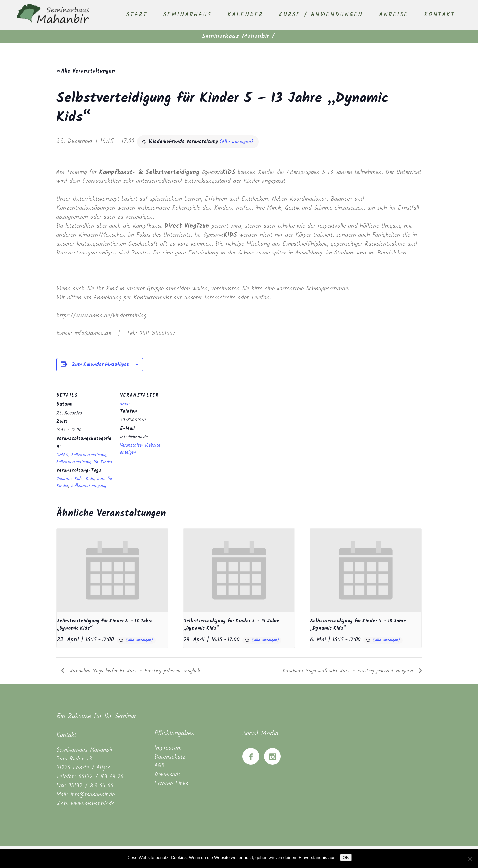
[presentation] (112, 570)
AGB (159, 766)
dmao (125, 404)
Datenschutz (170, 757)
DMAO (62, 455)
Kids (90, 479)
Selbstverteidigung (89, 455)
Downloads (167, 775)
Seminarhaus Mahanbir (235, 36)
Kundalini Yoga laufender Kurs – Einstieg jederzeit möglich (134, 671)
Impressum (168, 748)
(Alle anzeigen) (237, 142)
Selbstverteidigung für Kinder (84, 462)
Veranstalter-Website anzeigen (140, 449)
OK (346, 858)
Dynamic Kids (70, 479)
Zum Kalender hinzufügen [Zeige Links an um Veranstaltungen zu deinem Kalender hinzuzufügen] (101, 365)
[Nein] (470, 859)
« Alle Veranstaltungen (86, 71)
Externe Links (171, 784)
